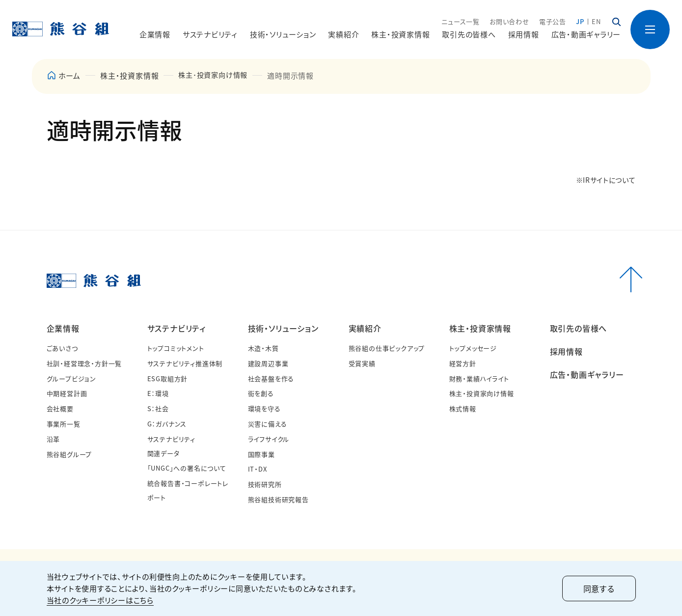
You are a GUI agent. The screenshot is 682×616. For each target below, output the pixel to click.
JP (580, 21)
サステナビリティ (177, 328)
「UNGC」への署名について (187, 468)
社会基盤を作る (271, 378)
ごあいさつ (62, 348)
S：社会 (158, 408)
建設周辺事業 (268, 363)
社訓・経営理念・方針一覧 (84, 363)
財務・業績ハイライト (479, 378)
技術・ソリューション (283, 328)
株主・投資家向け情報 (482, 393)
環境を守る (264, 408)
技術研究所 (265, 484)
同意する (599, 588)
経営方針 (463, 363)
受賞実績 (362, 363)
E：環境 (158, 393)
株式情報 (463, 408)
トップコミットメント (176, 348)
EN (596, 21)
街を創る (261, 393)
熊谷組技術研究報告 (278, 499)
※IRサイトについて (606, 180)
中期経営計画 (67, 393)
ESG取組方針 (168, 378)
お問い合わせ (509, 21)
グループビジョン (71, 378)
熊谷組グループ (69, 454)
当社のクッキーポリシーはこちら (100, 600)
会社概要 (60, 408)
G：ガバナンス (167, 424)
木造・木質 (263, 348)
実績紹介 (365, 328)
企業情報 (63, 328)
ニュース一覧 (461, 21)
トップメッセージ (473, 348)
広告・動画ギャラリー (586, 34)
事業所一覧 (64, 424)
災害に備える (268, 424)
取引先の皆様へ (469, 34)
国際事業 (261, 454)
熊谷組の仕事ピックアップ (387, 348)
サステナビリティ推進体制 (185, 363)
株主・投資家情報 (480, 328)
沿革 (54, 439)
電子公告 (553, 21)
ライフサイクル (269, 439)
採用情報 (524, 34)
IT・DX (258, 469)
